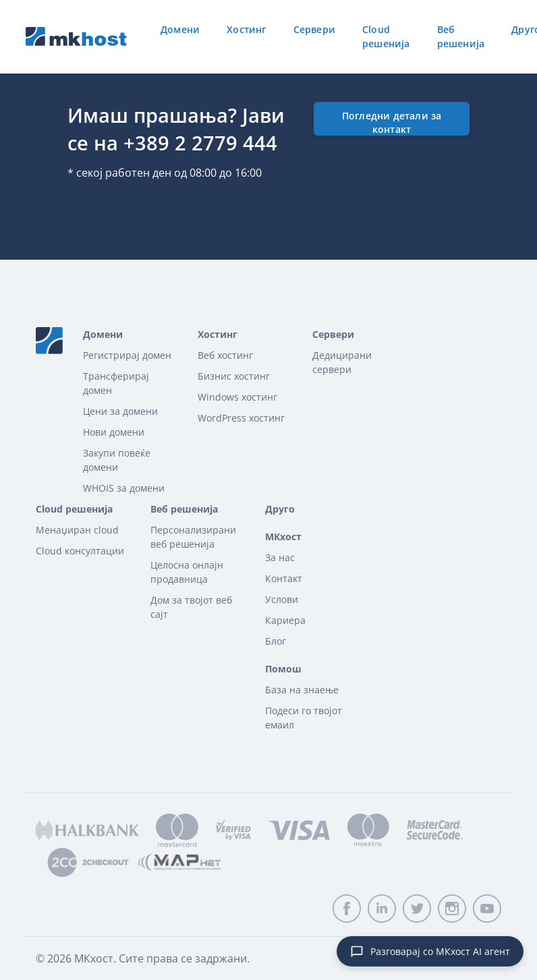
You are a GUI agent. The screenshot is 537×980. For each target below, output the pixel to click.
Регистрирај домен (127, 355)
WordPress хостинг (241, 418)
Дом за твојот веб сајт (191, 607)
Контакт (284, 578)
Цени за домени (120, 411)
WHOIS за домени (124, 488)
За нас (280, 557)
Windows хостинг (237, 397)
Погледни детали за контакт (392, 122)
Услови (282, 599)
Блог (276, 641)
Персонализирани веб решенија (193, 537)
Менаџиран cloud (77, 530)
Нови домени (114, 432)
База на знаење (302, 690)
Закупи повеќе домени (117, 460)
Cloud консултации (80, 551)
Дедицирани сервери (342, 362)
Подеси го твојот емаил (304, 718)
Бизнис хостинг (234, 376)
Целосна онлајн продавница (187, 572)
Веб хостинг (225, 355)
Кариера (285, 620)
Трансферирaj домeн (116, 383)
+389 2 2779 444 (200, 143)
